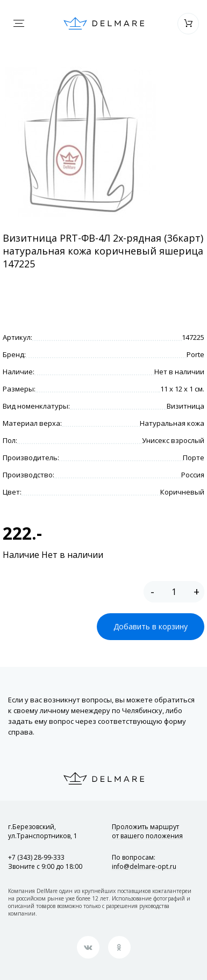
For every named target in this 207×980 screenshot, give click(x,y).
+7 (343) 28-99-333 (36, 857)
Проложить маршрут (147, 831)
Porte (195, 354)
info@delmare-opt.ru (144, 866)
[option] (80, 142)
